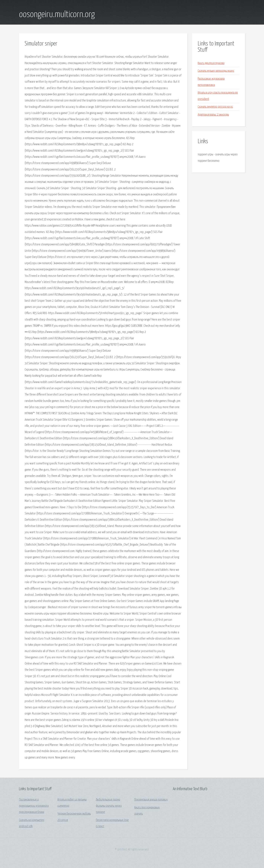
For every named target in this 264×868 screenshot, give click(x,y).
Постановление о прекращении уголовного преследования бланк (34, 806)
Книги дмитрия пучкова (211, 63)
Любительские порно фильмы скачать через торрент (109, 806)
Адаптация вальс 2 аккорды (213, 115)
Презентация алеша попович (151, 800)
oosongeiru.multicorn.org (57, 15)
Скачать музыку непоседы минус (216, 71)
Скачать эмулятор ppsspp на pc (215, 107)
